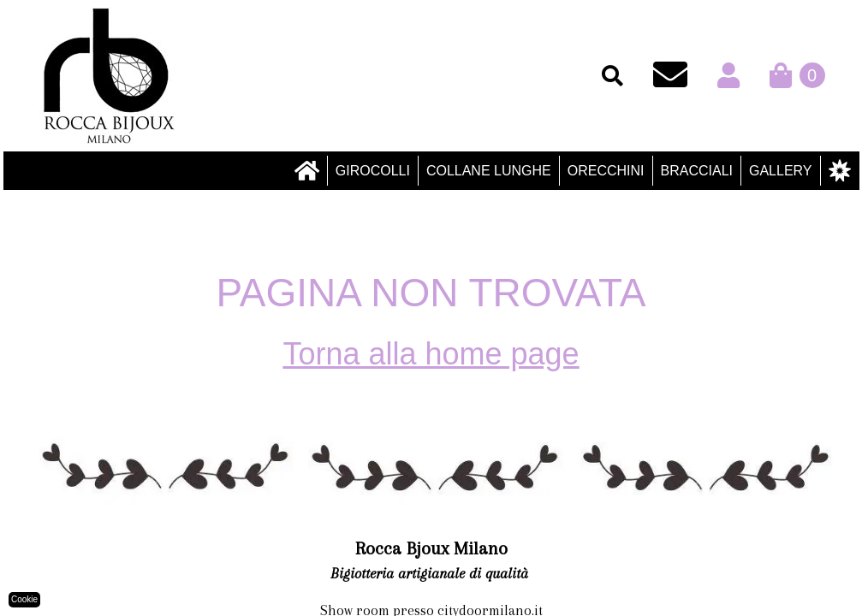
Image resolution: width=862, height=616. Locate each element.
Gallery (781, 171)
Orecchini (606, 171)
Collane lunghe (489, 171)
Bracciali (697, 171)
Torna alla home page (431, 354)
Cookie (24, 599)
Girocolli (373, 171)
